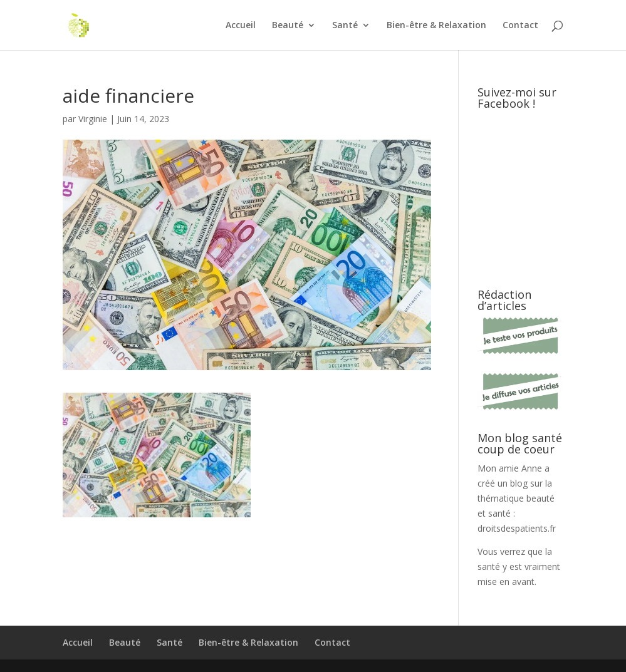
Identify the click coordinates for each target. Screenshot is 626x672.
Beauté (288, 26)
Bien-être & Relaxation (436, 26)
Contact (520, 26)
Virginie (93, 119)
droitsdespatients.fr (517, 528)
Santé (345, 26)
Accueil (241, 26)
